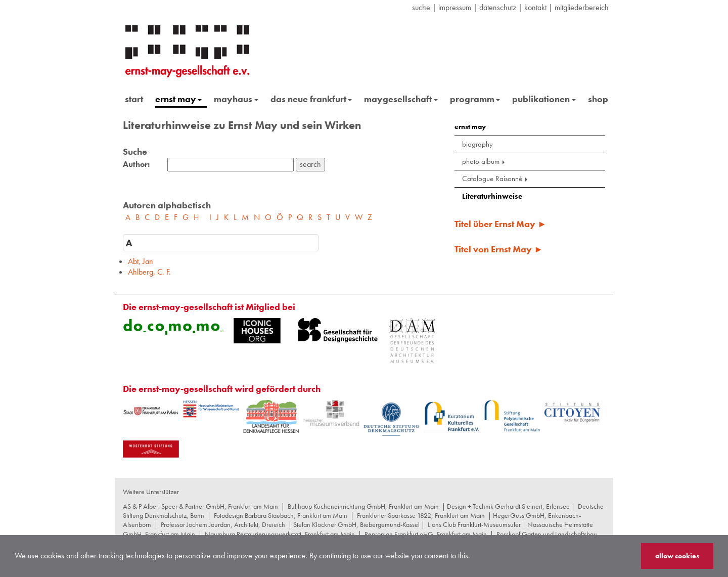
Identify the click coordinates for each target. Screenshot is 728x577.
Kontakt (535, 7)
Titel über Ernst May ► (500, 224)
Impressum (455, 7)
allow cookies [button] (677, 556)
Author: (136, 164)
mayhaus (236, 99)
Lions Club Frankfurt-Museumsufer (474, 524)
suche (421, 7)
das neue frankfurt (311, 99)
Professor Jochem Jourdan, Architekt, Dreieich (223, 524)
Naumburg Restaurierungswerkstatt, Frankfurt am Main (280, 534)
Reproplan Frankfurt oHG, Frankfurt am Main (426, 534)
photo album (484, 161)
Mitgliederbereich (582, 7)
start (134, 99)
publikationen (544, 99)
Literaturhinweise (492, 196)
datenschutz (498, 7)
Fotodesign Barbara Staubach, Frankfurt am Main (281, 515)
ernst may (179, 99)
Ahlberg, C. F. (149, 272)
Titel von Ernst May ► (499, 249)
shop (598, 99)
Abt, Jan (141, 261)
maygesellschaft (401, 99)
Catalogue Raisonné (496, 179)
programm (475, 99)
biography (477, 144)
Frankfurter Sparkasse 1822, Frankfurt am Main (421, 515)
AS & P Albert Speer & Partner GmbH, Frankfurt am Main (200, 506)
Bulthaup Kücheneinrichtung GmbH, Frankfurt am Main (363, 506)
